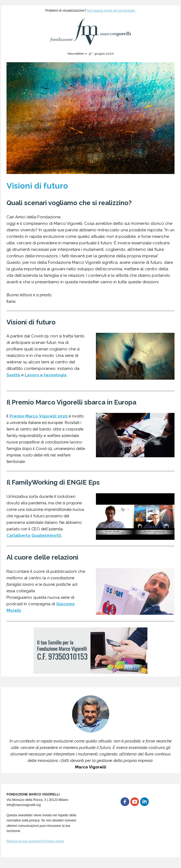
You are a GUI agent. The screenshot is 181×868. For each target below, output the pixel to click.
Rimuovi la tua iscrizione (24, 841)
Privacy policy (54, 841)
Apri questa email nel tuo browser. (111, 11)
